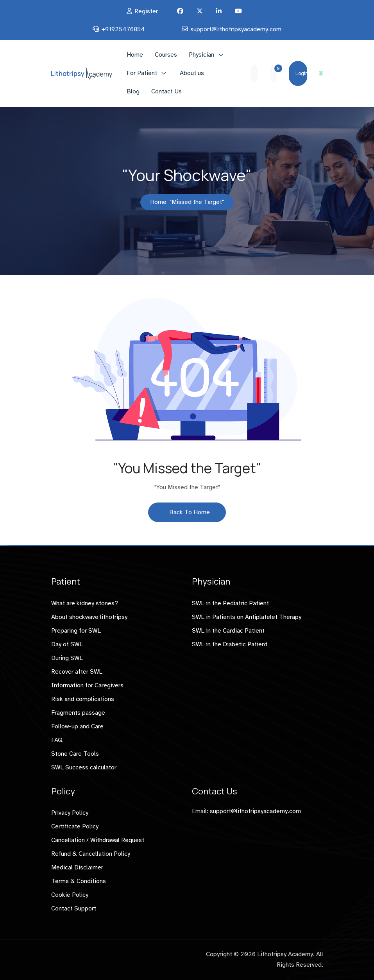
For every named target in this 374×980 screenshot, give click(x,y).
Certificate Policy (75, 826)
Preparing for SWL (76, 631)
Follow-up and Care (77, 726)
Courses (166, 55)
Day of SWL (67, 644)
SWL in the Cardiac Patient (228, 631)
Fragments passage (78, 713)
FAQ (57, 740)
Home (135, 55)
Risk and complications (83, 699)
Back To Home (187, 512)
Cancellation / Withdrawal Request (98, 840)
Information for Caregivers (87, 685)
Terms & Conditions (79, 881)
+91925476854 (123, 29)
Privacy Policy (70, 813)
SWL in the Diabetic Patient (230, 644)
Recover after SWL (77, 672)
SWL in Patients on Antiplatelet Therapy (247, 617)
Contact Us (166, 91)
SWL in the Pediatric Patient (230, 603)
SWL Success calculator (84, 767)
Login (301, 73)
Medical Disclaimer (77, 867)
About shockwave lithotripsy (89, 617)
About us (192, 73)
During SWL (67, 658)
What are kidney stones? (85, 603)
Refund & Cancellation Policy (91, 854)
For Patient (142, 73)
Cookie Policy (70, 895)
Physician (201, 55)
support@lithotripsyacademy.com (236, 29)
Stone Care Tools (75, 754)
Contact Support (74, 908)
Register (146, 11)
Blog (133, 91)
